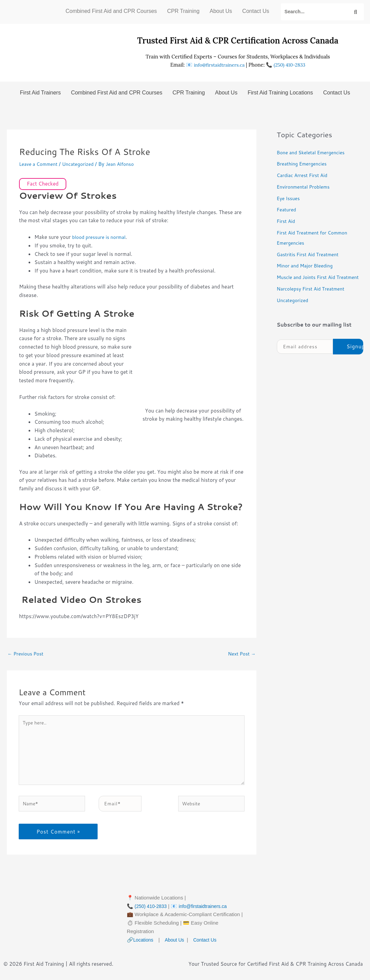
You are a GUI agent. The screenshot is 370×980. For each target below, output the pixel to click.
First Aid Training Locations (280, 93)
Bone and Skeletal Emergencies (314, 152)
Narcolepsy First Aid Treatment (314, 299)
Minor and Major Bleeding (307, 266)
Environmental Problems (306, 187)
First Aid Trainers (40, 93)
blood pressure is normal (101, 237)
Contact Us (256, 11)
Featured (287, 209)
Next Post (241, 654)
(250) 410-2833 (291, 65)
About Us (221, 11)
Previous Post (27, 654)
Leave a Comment (40, 164)
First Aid (287, 221)
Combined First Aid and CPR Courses (111, 11)
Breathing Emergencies (304, 164)
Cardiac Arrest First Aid (304, 175)
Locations (144, 948)
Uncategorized (82, 164)
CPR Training (183, 11)
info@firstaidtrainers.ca (218, 65)
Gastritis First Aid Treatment (310, 254)
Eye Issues (289, 198)
